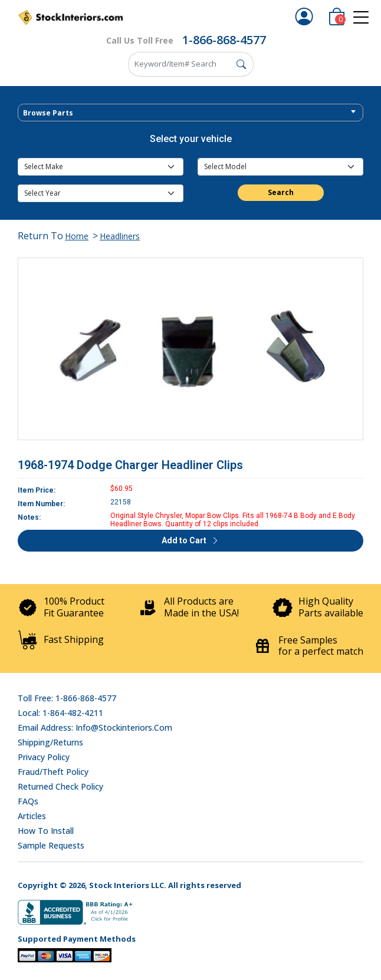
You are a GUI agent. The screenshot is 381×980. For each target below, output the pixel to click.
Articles (32, 816)
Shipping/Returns (50, 742)
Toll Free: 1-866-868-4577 (67, 698)
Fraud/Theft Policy (53, 772)
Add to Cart (190, 540)
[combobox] (190, 113)
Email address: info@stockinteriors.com (95, 727)
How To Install (46, 831)
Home (77, 236)
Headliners (120, 236)
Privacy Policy (44, 757)
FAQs (28, 801)
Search (281, 192)
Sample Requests (51, 845)
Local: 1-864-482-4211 (60, 713)
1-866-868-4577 (224, 40)
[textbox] (190, 113)
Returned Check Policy (60, 786)
